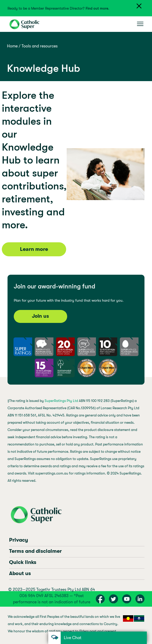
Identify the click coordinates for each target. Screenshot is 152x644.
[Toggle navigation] (140, 24)
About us (20, 573)
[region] (76, 625)
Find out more (97, 8)
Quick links (23, 562)
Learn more (34, 249)
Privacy (19, 540)
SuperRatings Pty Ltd (61, 401)
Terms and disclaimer (35, 551)
